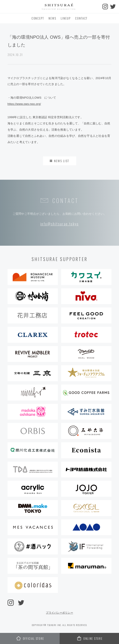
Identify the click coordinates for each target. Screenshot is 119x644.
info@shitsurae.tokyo (59, 224)
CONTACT (81, 18)
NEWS (52, 18)
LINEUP (66, 18)
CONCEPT (38, 18)
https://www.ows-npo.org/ (24, 104)
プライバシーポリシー (59, 613)
